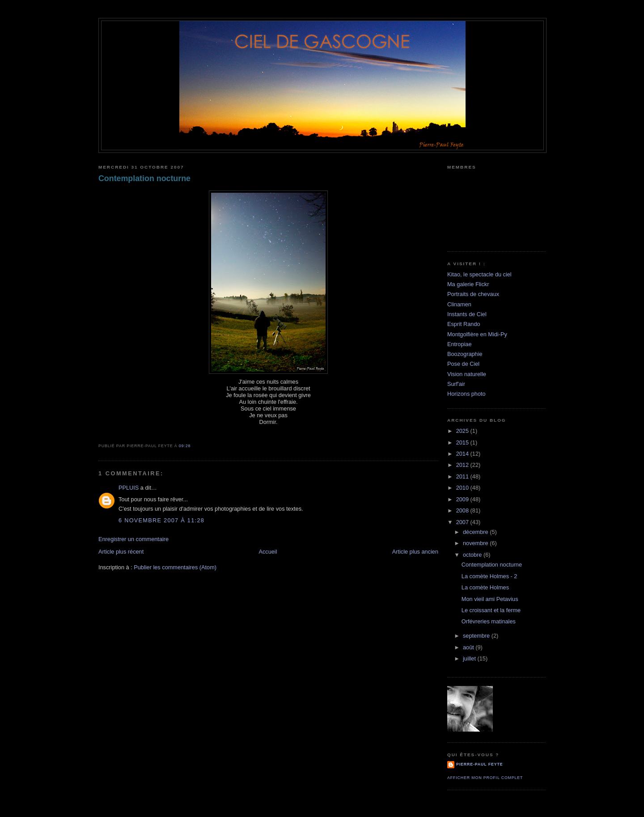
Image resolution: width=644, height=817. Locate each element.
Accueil (268, 552)
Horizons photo (466, 394)
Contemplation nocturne (144, 178)
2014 (463, 454)
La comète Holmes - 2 (489, 576)
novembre (476, 543)
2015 (463, 442)
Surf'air (456, 384)
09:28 (185, 446)
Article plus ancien (415, 552)
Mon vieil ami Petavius (490, 599)
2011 (463, 476)
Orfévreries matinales (489, 621)
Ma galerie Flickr (468, 284)
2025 (463, 431)
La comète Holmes (485, 587)
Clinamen (459, 304)
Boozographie (465, 354)
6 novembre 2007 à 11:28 (161, 520)
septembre (477, 636)
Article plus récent (121, 552)
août (469, 647)
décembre (476, 532)
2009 (463, 499)
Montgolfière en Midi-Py (477, 334)
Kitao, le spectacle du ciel (479, 274)
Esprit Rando (464, 324)
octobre (473, 555)
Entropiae (460, 344)
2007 (463, 522)
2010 (463, 488)
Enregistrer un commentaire (133, 539)
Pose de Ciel (463, 364)
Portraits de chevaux (473, 294)
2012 (463, 465)
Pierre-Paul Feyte (479, 764)
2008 (463, 510)
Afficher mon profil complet (485, 778)
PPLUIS (129, 488)
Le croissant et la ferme (491, 610)
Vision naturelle (467, 374)
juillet (470, 658)
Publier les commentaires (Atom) (175, 567)
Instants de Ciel (467, 314)
